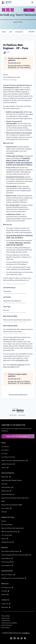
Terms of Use (6, 618)
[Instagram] (4, 10)
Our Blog (5, 591)
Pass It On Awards (8, 575)
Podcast (5, 594)
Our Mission (5, 447)
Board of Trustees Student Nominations (15, 461)
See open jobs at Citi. (14, 63)
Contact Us (6, 604)
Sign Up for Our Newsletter (18, 436)
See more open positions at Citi (18, 395)
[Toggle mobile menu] (32, 2)
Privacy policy (13, 415)
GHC (4, 512)
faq (29, 10)
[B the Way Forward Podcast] (25, 638)
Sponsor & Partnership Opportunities (13, 528)
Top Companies (7, 565)
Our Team (4, 454)
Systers (5, 539)
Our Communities (7, 535)
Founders (4, 484)
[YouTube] (18, 638)
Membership (6, 491)
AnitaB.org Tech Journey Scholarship (14, 578)
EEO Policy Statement (17, 365)
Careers (5, 468)
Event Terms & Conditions (9, 623)
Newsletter (6, 607)
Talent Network (7, 487)
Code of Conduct (7, 625)
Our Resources (7, 587)
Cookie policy (22, 415)
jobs (11, 32)
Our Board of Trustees (8, 457)
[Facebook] (8, 10)
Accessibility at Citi (22, 360)
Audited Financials (8, 464)
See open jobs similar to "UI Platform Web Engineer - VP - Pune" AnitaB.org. (19, 66)
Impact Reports (7, 558)
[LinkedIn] (12, 10)
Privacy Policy (6, 616)
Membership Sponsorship (11, 532)
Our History (5, 450)
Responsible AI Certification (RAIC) (12, 505)
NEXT (3, 501)
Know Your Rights (9, 367)
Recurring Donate (7, 525)
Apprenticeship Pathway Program (12, 480)
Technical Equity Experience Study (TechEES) (16, 555)
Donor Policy (5, 628)
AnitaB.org (26, 633)
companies (19, 32)
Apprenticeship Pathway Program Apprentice (15, 498)
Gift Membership (8, 542)
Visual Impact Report (8, 562)
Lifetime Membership (8, 494)
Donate (4, 521)
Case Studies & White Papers (12, 551)
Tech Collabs (7, 508)
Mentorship (6, 477)
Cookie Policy (6, 620)
